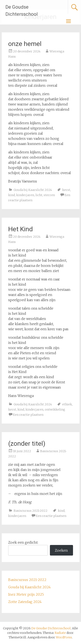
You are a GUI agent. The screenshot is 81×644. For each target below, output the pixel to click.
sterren (49, 195)
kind (12, 195)
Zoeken (61, 550)
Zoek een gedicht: (23, 542)
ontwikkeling (55, 409)
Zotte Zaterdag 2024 (25, 602)
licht (39, 195)
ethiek (67, 404)
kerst (66, 190)
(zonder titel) (27, 443)
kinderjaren (25, 195)
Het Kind (21, 229)
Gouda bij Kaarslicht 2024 (33, 190)
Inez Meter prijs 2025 (26, 594)
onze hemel (25, 44)
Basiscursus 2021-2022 (31, 511)
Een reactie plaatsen (28, 415)
